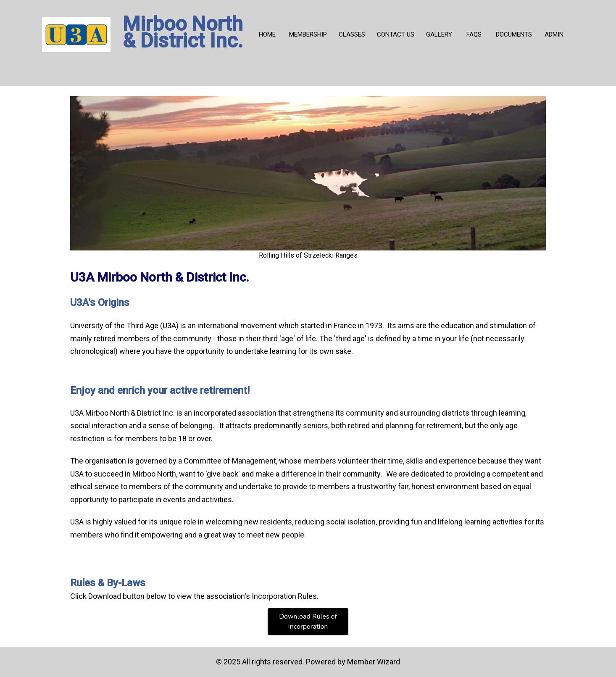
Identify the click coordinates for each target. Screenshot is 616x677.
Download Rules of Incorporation (308, 622)
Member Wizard (374, 662)
